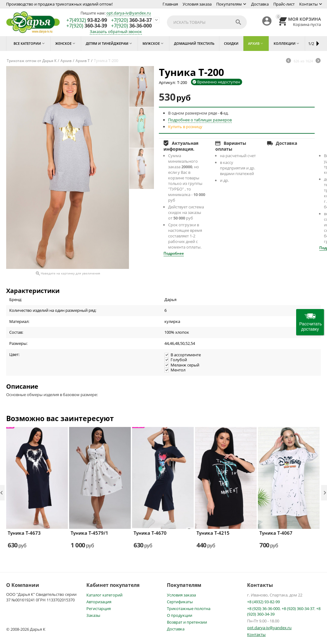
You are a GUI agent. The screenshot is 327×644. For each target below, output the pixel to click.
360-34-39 (87, 26)
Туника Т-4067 (276, 533)
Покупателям (229, 4)
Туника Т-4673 (24, 533)
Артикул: (167, 82)
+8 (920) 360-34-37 (298, 608)
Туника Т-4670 (150, 533)
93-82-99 (87, 20)
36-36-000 (131, 26)
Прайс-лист (284, 4)
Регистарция (99, 608)
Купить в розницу (185, 127)
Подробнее (174, 253)
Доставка (260, 4)
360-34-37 (131, 20)
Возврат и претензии (187, 622)
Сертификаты (180, 602)
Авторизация (99, 602)
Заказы (93, 615)
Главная (170, 4)
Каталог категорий (104, 595)
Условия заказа (197, 4)
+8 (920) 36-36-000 (263, 608)
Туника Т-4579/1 (89, 533)
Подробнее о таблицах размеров (200, 120)
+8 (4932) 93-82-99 (263, 602)
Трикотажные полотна (189, 608)
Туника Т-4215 (213, 533)
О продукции (180, 615)
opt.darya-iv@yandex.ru (129, 13)
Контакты (308, 4)
